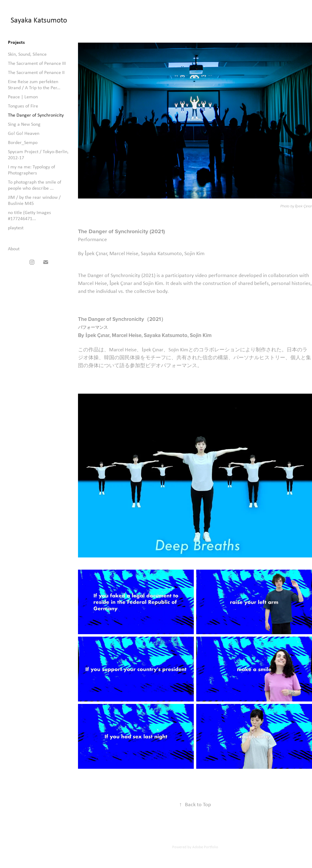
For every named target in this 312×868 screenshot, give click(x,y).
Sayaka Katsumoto (39, 20)
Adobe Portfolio (205, 847)
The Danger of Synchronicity (36, 115)
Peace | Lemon (23, 97)
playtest (16, 228)
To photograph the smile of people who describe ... (35, 185)
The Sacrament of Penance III (37, 63)
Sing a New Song (24, 124)
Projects (16, 42)
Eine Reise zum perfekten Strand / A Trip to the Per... (34, 84)
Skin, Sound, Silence (27, 54)
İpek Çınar (303, 206)
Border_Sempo (23, 142)
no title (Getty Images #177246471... (29, 215)
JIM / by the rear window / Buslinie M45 (34, 200)
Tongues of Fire (23, 106)
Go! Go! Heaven (24, 133)
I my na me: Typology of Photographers (32, 170)
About (14, 249)
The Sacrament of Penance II (36, 72)
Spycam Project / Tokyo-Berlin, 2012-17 (38, 155)
